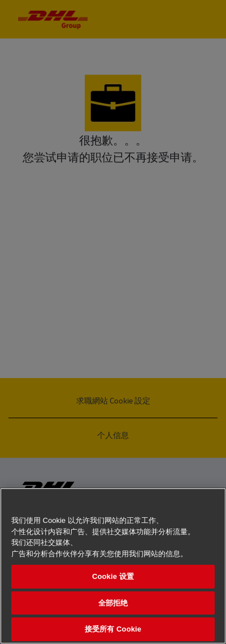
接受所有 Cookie (113, 629)
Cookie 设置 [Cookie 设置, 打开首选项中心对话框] (113, 576)
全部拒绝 (113, 603)
